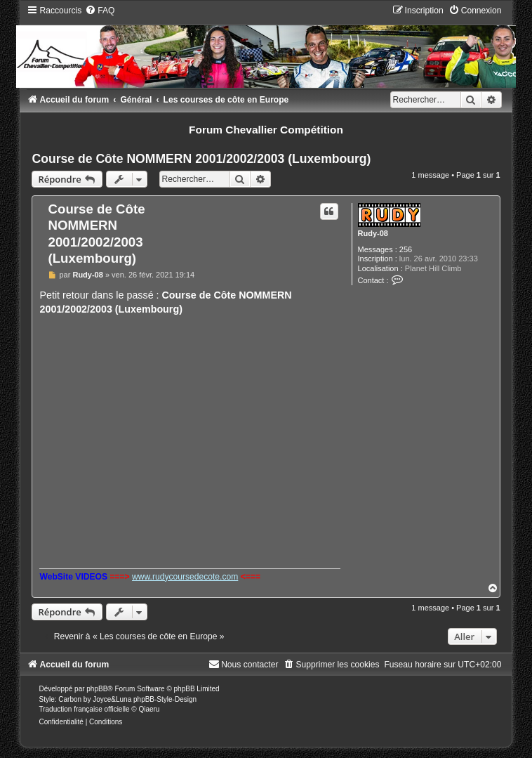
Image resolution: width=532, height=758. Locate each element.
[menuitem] (100, 11)
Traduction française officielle (84, 709)
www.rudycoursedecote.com (185, 577)
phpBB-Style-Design (165, 699)
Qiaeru (149, 709)
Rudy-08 (373, 233)
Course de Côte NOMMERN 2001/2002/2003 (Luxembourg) (201, 159)
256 (406, 249)
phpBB (97, 689)
